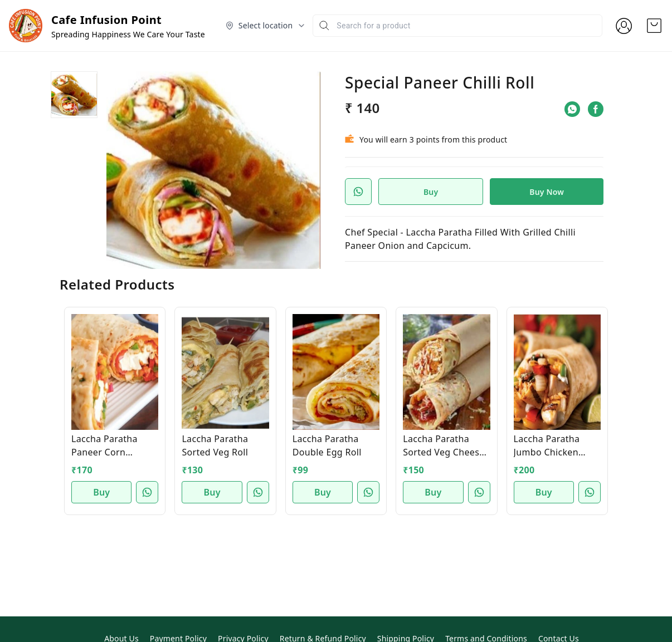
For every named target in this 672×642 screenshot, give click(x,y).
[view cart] (654, 26)
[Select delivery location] (266, 26)
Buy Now (547, 192)
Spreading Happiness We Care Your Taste (128, 34)
